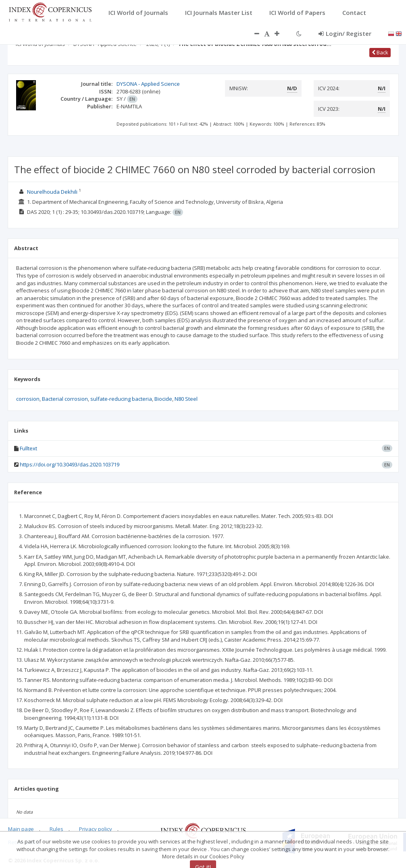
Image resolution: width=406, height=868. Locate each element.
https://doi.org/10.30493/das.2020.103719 (70, 464)
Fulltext (28, 448)
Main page (21, 829)
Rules (56, 829)
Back (380, 52)
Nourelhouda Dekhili (52, 192)
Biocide (163, 399)
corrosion (28, 399)
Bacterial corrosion (65, 399)
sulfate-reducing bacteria (121, 399)
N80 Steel (186, 399)
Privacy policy (96, 829)
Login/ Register (345, 33)
